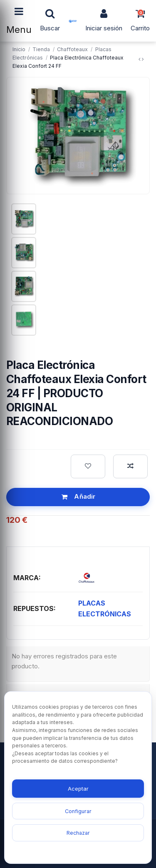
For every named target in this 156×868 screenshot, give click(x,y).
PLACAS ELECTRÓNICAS (105, 608)
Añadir (78, 496)
